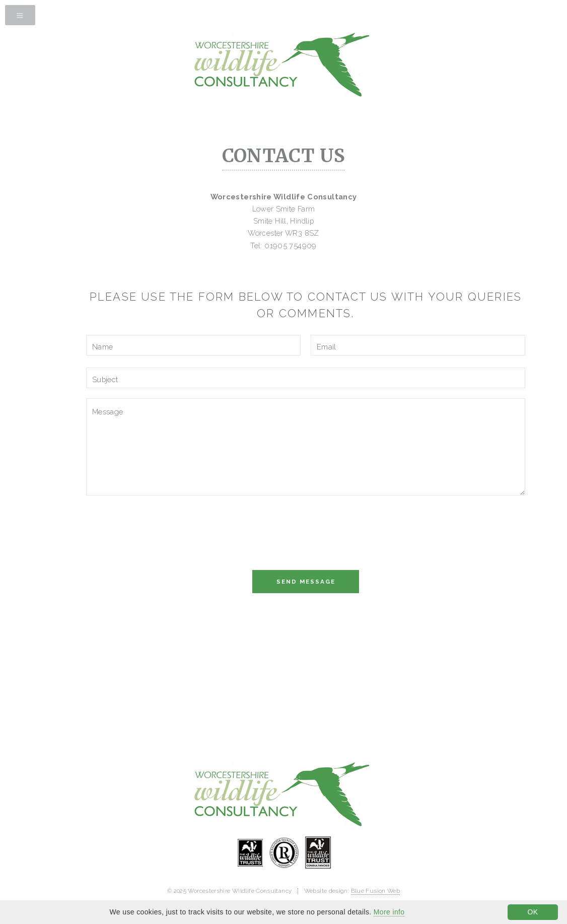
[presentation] (163, 535)
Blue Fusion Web (376, 891)
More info (389, 912)
